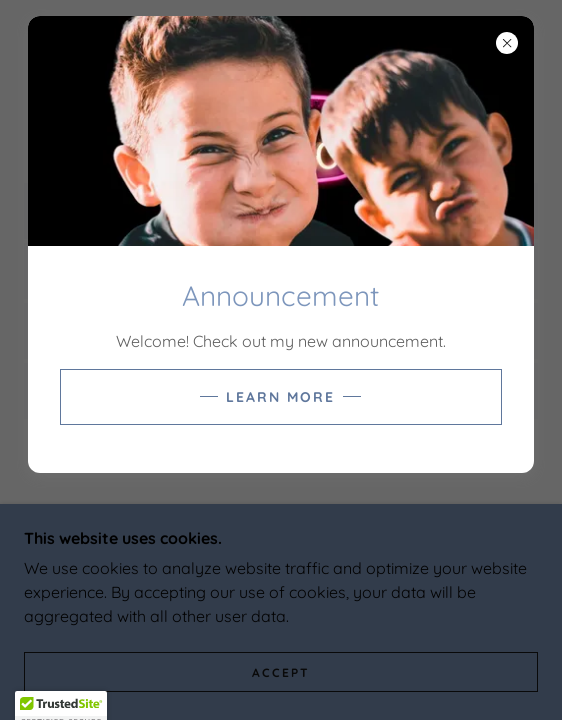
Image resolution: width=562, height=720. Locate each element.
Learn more (280, 397)
